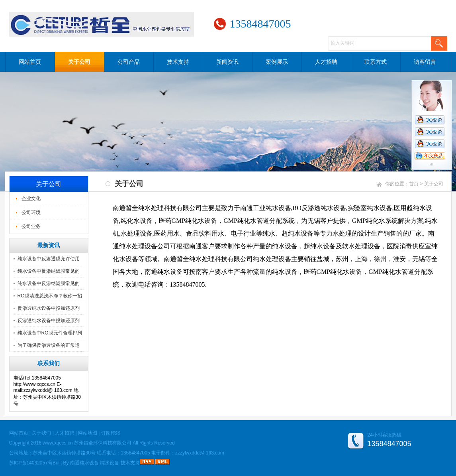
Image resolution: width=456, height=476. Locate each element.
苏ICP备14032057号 (31, 463)
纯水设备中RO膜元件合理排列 (50, 333)
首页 (414, 184)
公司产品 (129, 62)
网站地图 (88, 433)
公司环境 (31, 212)
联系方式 (376, 62)
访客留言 (425, 62)
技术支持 (178, 62)
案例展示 (277, 62)
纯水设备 (110, 463)
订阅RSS (111, 433)
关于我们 (41, 433)
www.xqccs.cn (58, 443)
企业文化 (31, 199)
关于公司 (79, 62)
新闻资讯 (227, 62)
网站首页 (30, 62)
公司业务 (31, 226)
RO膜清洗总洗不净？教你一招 (50, 296)
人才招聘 (326, 62)
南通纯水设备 (84, 463)
